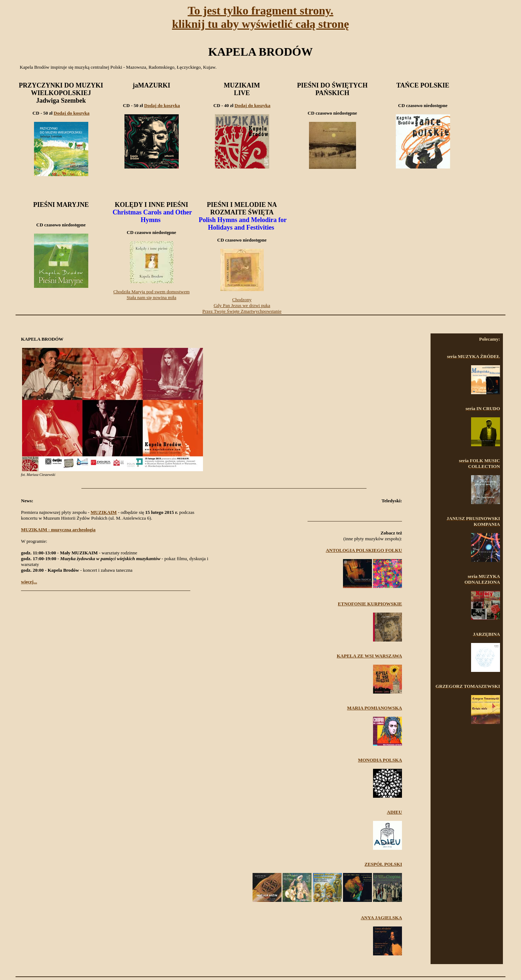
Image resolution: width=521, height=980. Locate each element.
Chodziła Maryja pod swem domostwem (151, 292)
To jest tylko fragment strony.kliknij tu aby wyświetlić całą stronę (260, 17)
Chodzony (242, 300)
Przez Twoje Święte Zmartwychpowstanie (242, 311)
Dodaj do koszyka (71, 113)
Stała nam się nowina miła (151, 297)
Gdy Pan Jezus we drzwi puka (242, 305)
